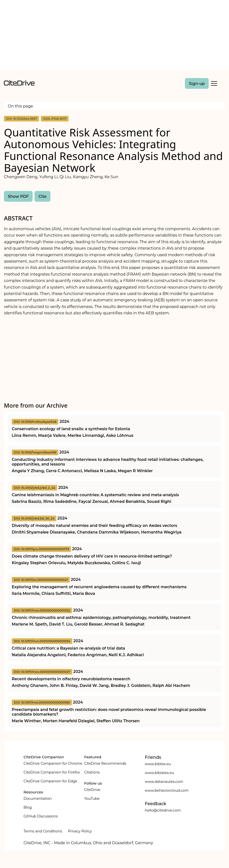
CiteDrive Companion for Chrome (53, 763)
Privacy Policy (80, 831)
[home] (19, 84)
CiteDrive (92, 790)
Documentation (38, 799)
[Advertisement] (114, 36)
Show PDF (18, 196)
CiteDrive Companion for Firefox (52, 772)
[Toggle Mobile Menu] (214, 83)
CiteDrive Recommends (105, 763)
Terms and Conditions (43, 831)
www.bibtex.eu (158, 764)
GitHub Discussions (41, 816)
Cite (42, 196)
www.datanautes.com (164, 782)
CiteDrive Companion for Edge (50, 781)
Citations (92, 772)
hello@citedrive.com (163, 810)
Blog (28, 807)
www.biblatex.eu (159, 773)
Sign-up (197, 84)
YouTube (92, 799)
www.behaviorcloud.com (167, 790)
